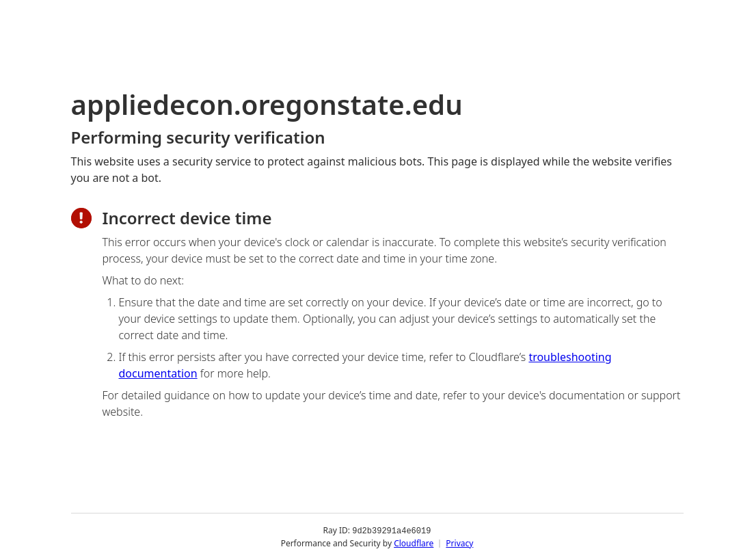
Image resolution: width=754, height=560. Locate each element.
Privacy (459, 543)
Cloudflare (414, 543)
